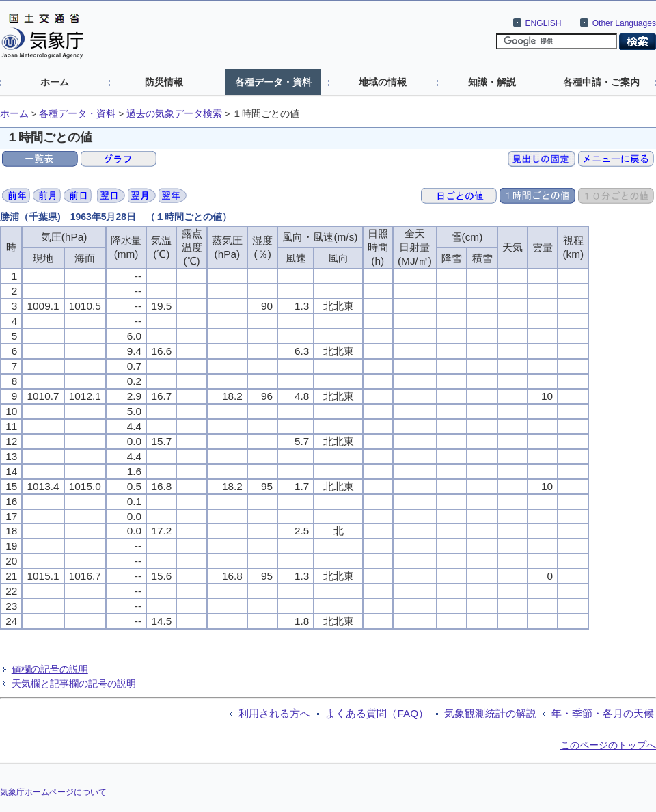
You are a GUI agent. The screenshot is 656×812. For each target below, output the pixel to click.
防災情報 (164, 82)
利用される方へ (274, 713)
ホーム (55, 82)
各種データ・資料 (273, 82)
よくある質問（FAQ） (377, 713)
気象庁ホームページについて (53, 792)
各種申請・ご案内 (601, 82)
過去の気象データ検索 (174, 114)
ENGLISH (544, 23)
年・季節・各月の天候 (603, 713)
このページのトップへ (608, 745)
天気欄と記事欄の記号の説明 (74, 684)
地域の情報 (383, 82)
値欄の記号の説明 (50, 669)
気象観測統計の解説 (490, 713)
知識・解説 (492, 82)
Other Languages (624, 23)
